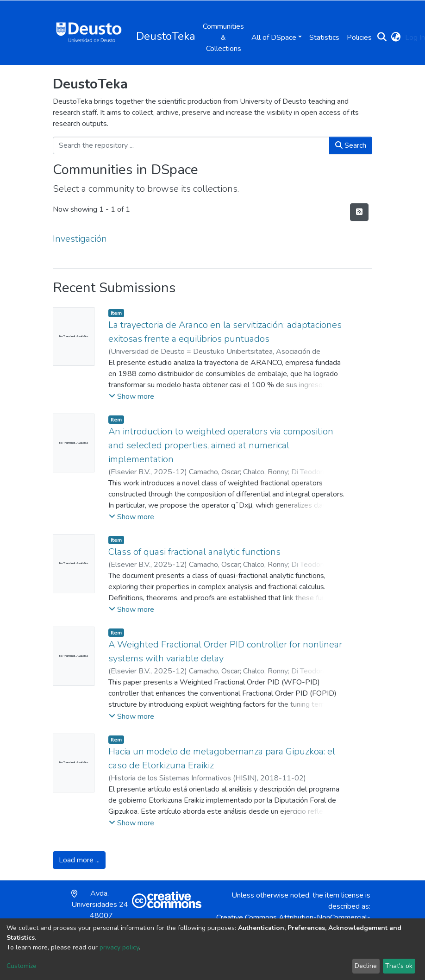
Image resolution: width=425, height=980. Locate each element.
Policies (359, 38)
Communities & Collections (223, 38)
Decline (366, 966)
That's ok (399, 966)
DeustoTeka (166, 36)
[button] (396, 38)
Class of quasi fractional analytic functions (194, 552)
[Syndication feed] (359, 212)
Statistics (324, 38)
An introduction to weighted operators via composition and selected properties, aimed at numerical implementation (221, 445)
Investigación (80, 239)
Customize (22, 966)
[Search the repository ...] (191, 145)
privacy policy (119, 947)
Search (351, 145)
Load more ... (79, 860)
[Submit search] (382, 38)
